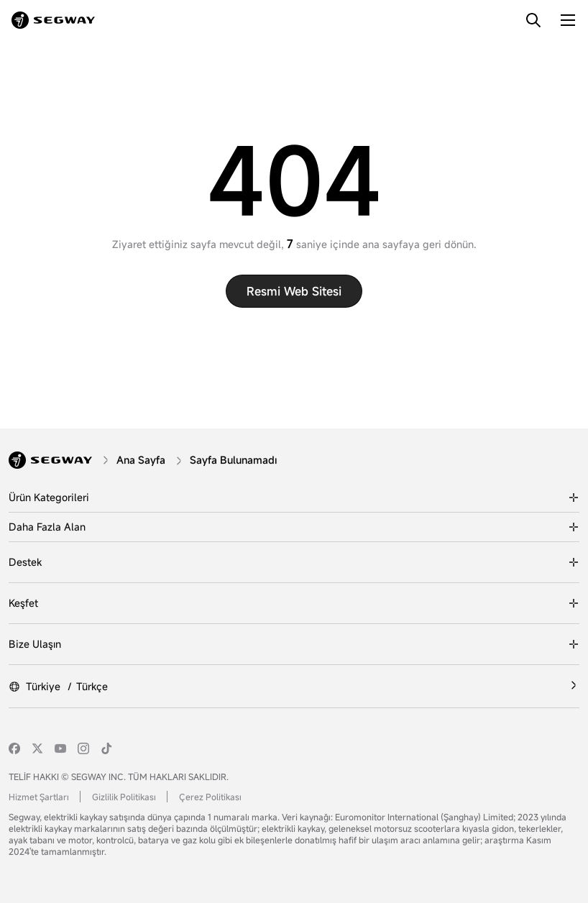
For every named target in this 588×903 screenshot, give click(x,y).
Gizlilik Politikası (124, 797)
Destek (25, 562)
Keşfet (23, 603)
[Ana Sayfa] (142, 460)
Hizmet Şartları (39, 797)
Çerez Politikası (210, 797)
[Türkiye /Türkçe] (294, 686)
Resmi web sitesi (294, 291)
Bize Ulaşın (35, 644)
